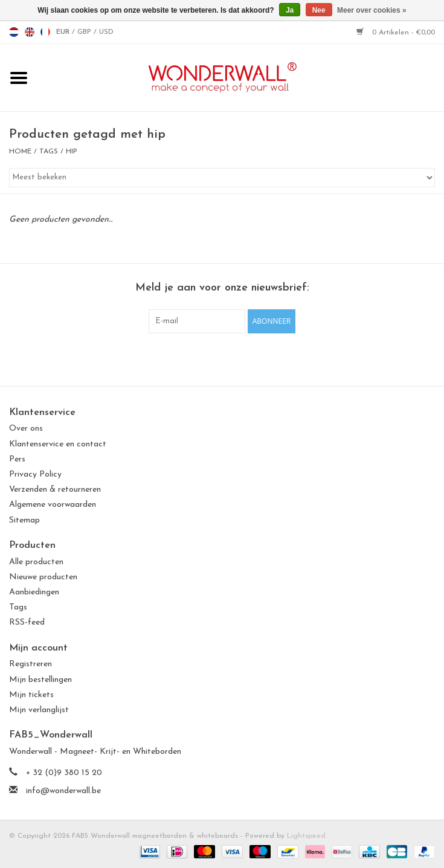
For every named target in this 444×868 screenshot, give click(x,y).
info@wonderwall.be (63, 791)
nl (14, 32)
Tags (49, 152)
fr (45, 32)
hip (72, 152)
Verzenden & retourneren (55, 490)
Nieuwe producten (43, 577)
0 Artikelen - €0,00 (396, 33)
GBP (85, 32)
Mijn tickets (31, 695)
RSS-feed (27, 622)
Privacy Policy (35, 474)
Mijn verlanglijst (39, 710)
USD (106, 32)
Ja (290, 10)
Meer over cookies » (372, 10)
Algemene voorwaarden (53, 505)
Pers (17, 459)
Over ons (26, 429)
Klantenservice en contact (58, 444)
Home (20, 152)
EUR (64, 32)
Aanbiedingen (34, 592)
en (30, 32)
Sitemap (24, 520)
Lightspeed (306, 836)
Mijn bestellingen (40, 680)
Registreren (31, 664)
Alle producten (36, 562)
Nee (319, 10)
